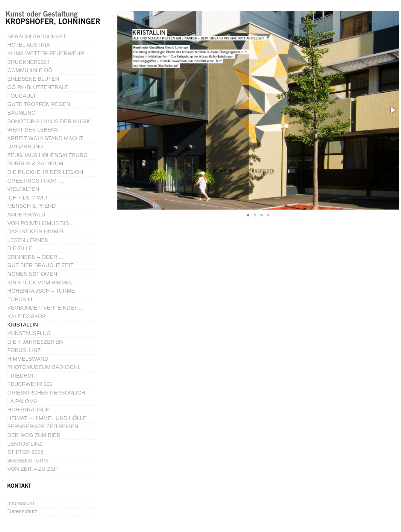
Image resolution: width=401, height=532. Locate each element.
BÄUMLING (22, 113)
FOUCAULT (22, 96)
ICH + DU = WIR (27, 198)
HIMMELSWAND (28, 359)
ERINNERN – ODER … (36, 257)
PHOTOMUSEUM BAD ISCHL (44, 367)
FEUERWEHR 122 (30, 384)
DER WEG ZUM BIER (34, 435)
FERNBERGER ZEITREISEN (43, 426)
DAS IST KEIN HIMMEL (36, 231)
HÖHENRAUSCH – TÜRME (41, 291)
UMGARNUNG (26, 147)
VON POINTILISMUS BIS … (42, 223)
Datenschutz (23, 511)
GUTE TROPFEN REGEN (39, 104)
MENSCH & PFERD (32, 206)
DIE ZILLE (20, 248)
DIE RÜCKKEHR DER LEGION (45, 172)
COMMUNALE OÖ (30, 70)
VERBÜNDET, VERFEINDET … (46, 308)
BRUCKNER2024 (29, 62)
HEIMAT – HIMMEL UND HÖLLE (47, 418)
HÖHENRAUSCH (29, 410)
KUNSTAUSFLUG (29, 333)
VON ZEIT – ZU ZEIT (33, 469)
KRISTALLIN (23, 325)
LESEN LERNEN (28, 240)
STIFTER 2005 (26, 452)
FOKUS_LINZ (24, 350)
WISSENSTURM (28, 461)
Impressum (21, 503)
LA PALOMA (23, 401)
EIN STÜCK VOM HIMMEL (40, 283)
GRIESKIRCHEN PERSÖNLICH (46, 393)
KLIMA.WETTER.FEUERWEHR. (47, 53)
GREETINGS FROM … (36, 181)
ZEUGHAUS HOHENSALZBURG (48, 155)
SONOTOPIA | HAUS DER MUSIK (49, 121)
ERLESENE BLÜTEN (33, 79)
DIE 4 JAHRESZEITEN (35, 342)
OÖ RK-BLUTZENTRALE (38, 87)
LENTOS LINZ (25, 444)
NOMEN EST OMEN (32, 274)
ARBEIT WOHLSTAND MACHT (45, 138)
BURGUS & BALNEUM (36, 163)
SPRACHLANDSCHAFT (37, 36)
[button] (392, 110)
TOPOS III (20, 299)
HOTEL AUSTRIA (29, 45)
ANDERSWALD (26, 215)
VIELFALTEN (23, 189)
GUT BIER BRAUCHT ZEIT (41, 265)
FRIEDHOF (21, 376)
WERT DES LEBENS (33, 130)
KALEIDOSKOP (27, 316)
